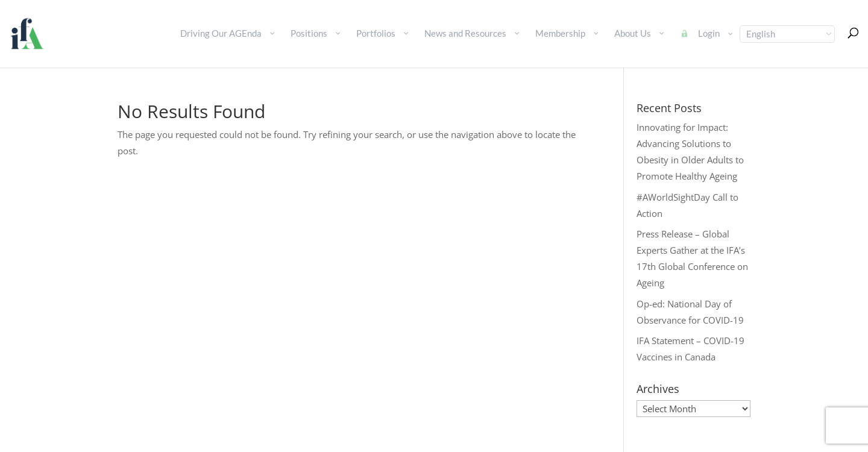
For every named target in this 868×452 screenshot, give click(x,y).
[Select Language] (787, 34)
